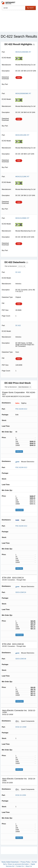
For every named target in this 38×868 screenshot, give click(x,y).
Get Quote (20, 510)
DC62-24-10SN (21, 795)
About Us (29, 866)
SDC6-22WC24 (21, 592)
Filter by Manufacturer (11, 266)
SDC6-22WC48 (21, 659)
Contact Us (20, 866)
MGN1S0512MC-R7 (22, 135)
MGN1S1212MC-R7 (22, 177)
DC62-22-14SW (21, 727)
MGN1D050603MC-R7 (23, 94)
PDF (19, 78)
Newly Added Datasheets (10, 862)
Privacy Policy (25, 862)
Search (30, 8)
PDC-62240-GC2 (21, 409)
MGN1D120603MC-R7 (23, 52)
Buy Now (19, 451)
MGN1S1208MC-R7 (22, 218)
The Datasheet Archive (8, 3)
